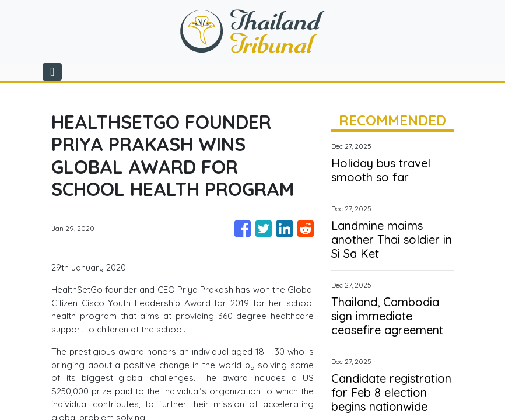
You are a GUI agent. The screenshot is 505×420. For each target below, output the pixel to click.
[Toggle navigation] (52, 72)
